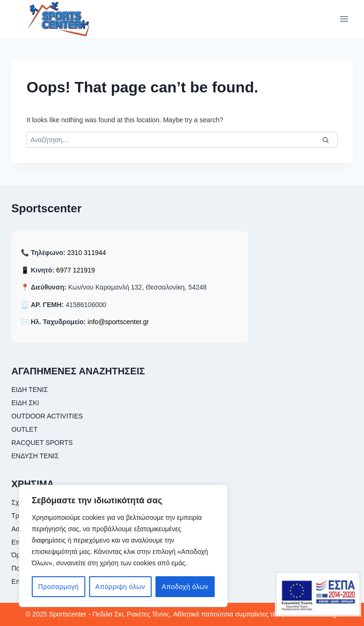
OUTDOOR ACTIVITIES (47, 416)
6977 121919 (76, 270)
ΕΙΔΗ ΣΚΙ (25, 403)
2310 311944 (87, 253)
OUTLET (24, 429)
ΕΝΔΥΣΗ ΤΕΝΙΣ (35, 456)
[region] (123, 546)
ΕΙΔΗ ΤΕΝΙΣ (30, 390)
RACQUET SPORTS (42, 443)
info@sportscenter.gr (118, 322)
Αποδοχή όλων (185, 587)
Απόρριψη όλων (120, 587)
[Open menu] (344, 19)
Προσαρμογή (59, 587)
